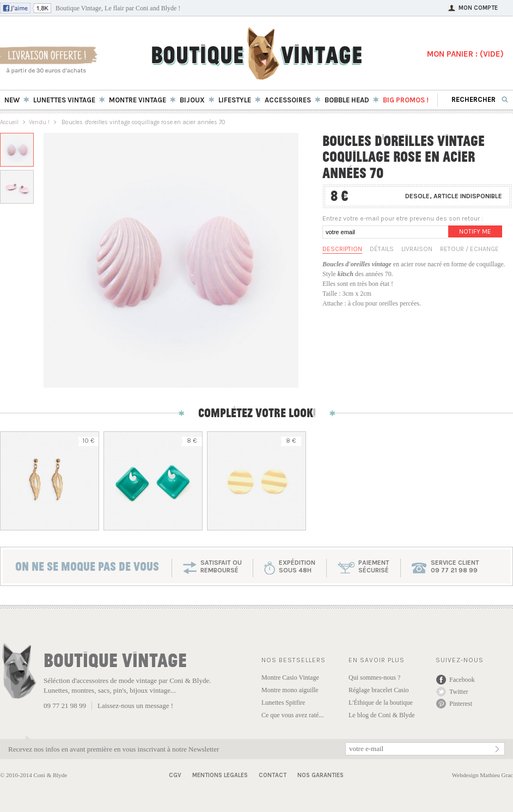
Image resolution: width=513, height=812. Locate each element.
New (12, 100)
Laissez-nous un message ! (135, 706)
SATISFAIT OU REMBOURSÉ (221, 566)
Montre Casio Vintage (290, 677)
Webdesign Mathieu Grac (483, 775)
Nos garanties (320, 775)
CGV (175, 775)
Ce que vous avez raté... (292, 715)
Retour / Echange (469, 249)
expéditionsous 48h (297, 566)
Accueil (9, 122)
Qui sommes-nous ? (374, 677)
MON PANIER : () (465, 54)
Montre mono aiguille (290, 690)
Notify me (475, 231)
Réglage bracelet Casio (379, 690)
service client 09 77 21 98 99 (455, 566)
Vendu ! (39, 122)
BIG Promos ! (406, 100)
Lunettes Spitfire (283, 703)
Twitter (459, 692)
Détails (382, 249)
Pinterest (461, 704)
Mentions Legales (220, 775)
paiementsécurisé (374, 566)
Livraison (417, 249)
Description (342, 249)
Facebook (462, 680)
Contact (273, 775)
